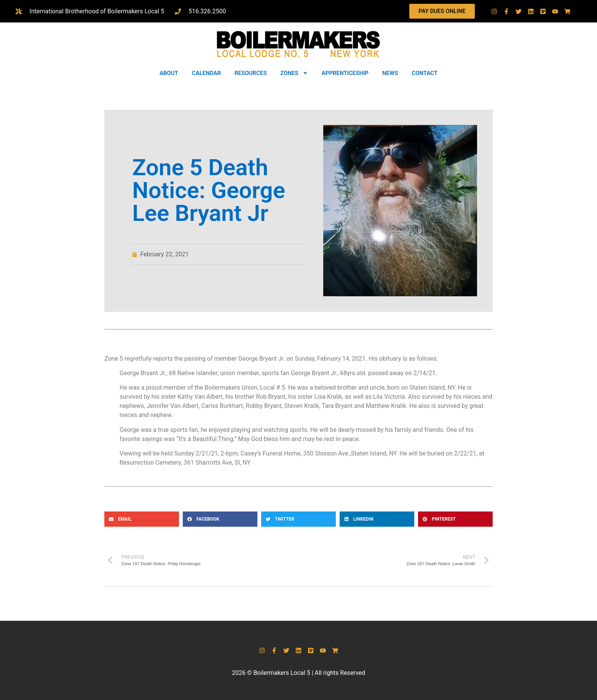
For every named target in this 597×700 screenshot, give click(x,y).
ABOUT (169, 73)
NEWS (390, 73)
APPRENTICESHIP (345, 73)
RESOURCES (251, 73)
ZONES (294, 73)
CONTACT (425, 73)
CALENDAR (206, 73)
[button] (142, 519)
